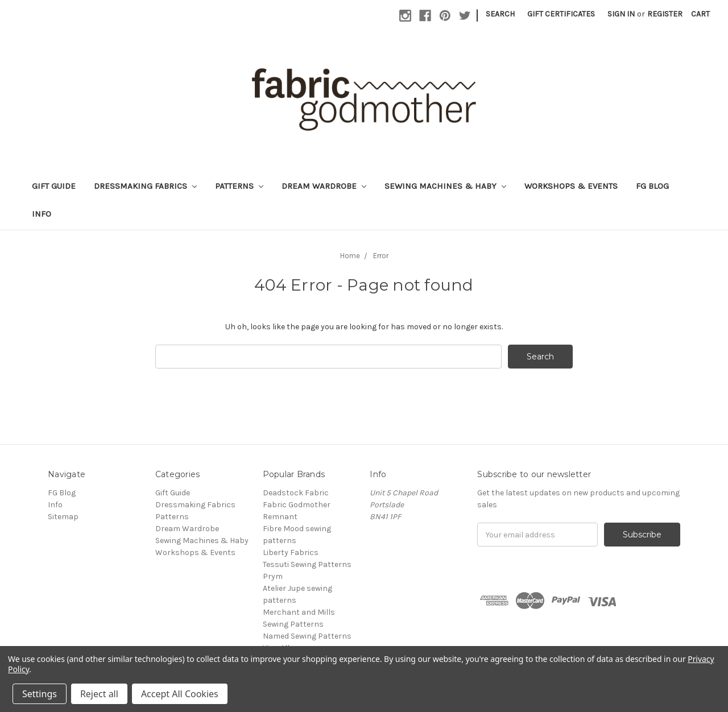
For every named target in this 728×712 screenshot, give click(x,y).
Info (42, 214)
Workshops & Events (571, 186)
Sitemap (63, 517)
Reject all (99, 694)
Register (665, 14)
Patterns (239, 186)
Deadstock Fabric (296, 493)
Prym (273, 576)
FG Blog (652, 186)
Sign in (621, 14)
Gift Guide (54, 186)
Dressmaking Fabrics (145, 186)
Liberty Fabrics (291, 552)
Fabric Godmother (297, 505)
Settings (40, 694)
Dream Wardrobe (324, 186)
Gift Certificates (561, 14)
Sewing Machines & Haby (445, 186)
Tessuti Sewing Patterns (307, 564)
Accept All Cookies (180, 694)
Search (500, 14)
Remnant (280, 517)
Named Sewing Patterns (307, 636)
